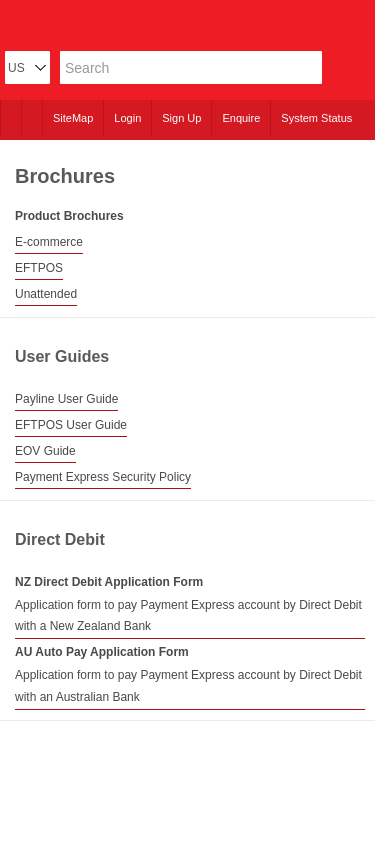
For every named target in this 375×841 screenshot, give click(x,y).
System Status (316, 118)
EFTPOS (39, 268)
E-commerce (49, 242)
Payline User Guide (66, 399)
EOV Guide (45, 451)
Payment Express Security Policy (103, 477)
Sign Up (181, 118)
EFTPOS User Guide (71, 425)
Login (127, 118)
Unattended (46, 294)
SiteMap (73, 118)
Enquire (241, 118)
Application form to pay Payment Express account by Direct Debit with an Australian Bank (188, 686)
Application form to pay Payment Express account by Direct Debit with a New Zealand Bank (188, 616)
